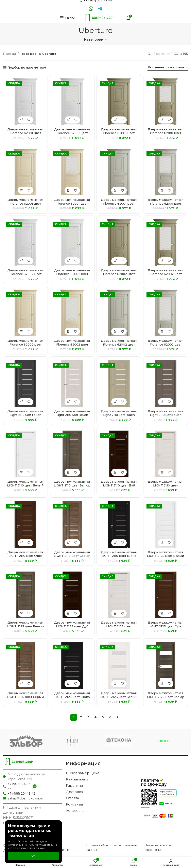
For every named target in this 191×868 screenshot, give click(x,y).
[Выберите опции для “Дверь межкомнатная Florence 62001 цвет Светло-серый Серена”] (115, 190)
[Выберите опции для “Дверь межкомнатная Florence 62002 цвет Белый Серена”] (22, 261)
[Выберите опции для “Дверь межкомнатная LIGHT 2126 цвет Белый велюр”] (115, 684)
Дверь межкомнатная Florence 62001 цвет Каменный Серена (119, 133)
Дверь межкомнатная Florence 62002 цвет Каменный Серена (119, 274)
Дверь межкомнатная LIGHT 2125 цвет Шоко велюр (72, 697)
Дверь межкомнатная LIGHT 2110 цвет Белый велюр (25, 485)
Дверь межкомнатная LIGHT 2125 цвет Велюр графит (25, 626)
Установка (75, 811)
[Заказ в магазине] (168, 68)
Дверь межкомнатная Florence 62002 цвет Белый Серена (25, 274)
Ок (33, 856)
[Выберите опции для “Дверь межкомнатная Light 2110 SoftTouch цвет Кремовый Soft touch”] (115, 402)
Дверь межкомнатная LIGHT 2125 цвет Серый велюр (25, 697)
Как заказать (77, 779)
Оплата (73, 798)
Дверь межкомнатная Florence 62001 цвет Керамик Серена (25, 203)
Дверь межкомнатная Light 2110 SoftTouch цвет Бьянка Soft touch (72, 415)
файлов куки (37, 848)
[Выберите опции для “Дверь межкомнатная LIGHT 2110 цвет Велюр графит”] (69, 472)
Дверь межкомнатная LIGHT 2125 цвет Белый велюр (166, 556)
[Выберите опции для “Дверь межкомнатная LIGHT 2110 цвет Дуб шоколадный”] (115, 472)
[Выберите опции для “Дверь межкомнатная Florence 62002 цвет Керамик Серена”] (22, 331)
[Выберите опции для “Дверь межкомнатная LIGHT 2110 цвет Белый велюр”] (22, 472)
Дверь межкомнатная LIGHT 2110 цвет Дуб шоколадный (119, 485)
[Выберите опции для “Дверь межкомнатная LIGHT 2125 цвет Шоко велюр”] (69, 684)
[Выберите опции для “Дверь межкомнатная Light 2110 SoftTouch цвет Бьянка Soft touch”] (69, 402)
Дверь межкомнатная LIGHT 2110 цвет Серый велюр (72, 556)
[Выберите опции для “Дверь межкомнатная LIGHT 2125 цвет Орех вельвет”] (162, 613)
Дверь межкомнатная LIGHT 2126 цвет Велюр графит (166, 697)
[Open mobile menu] (67, 18)
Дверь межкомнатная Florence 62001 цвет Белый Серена (25, 133)
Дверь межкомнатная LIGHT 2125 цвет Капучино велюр (119, 626)
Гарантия (74, 786)
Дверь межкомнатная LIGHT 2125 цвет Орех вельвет (166, 626)
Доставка (74, 792)
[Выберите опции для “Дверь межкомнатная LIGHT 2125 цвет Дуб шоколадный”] (69, 613)
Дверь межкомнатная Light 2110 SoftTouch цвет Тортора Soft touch (166, 417)
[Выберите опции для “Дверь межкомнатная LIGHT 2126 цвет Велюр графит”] (162, 684)
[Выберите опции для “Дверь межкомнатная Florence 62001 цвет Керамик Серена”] (22, 190)
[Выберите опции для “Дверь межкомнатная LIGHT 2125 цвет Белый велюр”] (162, 543)
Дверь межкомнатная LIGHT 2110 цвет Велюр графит (72, 485)
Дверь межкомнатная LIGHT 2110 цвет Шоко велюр (119, 556)
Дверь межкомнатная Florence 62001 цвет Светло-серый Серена (119, 203)
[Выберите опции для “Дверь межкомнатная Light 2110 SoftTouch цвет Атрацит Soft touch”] (22, 402)
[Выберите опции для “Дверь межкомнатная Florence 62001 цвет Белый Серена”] (22, 120)
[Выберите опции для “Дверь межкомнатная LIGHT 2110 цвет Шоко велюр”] (115, 543)
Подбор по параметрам (27, 68)
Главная (10, 54)
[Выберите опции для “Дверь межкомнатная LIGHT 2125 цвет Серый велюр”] (22, 684)
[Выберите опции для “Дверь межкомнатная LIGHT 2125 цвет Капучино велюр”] (115, 613)
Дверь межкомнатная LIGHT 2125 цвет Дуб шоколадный (72, 626)
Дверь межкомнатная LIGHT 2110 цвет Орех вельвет (25, 556)
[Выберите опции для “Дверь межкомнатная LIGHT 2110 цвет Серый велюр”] (69, 543)
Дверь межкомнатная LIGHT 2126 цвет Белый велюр (119, 697)
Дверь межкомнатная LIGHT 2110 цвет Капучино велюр (166, 485)
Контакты (74, 804)
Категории (94, 40)
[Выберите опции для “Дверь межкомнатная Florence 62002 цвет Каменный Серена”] (115, 261)
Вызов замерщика (83, 773)
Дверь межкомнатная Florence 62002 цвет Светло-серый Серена (119, 344)
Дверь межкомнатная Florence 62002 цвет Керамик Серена (25, 344)
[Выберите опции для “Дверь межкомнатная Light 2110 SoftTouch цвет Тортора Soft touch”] (162, 402)
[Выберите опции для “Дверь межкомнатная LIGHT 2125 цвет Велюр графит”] (22, 613)
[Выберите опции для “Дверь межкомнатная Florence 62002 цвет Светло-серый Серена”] (115, 331)
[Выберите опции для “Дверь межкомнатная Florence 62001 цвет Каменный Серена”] (115, 120)
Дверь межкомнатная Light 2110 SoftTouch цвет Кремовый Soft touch (119, 417)
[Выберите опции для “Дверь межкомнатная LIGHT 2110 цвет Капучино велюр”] (162, 472)
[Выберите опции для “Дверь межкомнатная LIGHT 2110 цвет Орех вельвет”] (22, 543)
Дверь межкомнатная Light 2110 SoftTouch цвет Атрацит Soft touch (25, 417)
